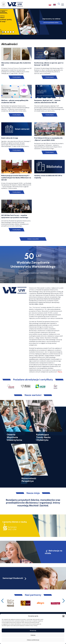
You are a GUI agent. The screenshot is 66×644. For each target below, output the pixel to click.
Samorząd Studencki (15, 578)
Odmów (33, 635)
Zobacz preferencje (33, 640)
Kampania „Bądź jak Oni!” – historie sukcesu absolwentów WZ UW (47, 101)
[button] (63, 616)
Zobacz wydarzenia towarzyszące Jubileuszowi (33, 273)
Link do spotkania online (51, 23)
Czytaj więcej (17, 77)
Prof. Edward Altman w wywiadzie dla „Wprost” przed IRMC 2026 (48, 139)
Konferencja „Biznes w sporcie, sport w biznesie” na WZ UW (49, 64)
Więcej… (60, 372)
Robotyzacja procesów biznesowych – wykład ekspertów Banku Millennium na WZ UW (16, 178)
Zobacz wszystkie (33, 239)
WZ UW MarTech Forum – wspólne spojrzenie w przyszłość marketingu (15, 216)
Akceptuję (33, 630)
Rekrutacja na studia (54, 552)
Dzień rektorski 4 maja (10, 138)
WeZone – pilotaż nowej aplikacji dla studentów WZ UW (15, 101)
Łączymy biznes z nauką (15, 522)
